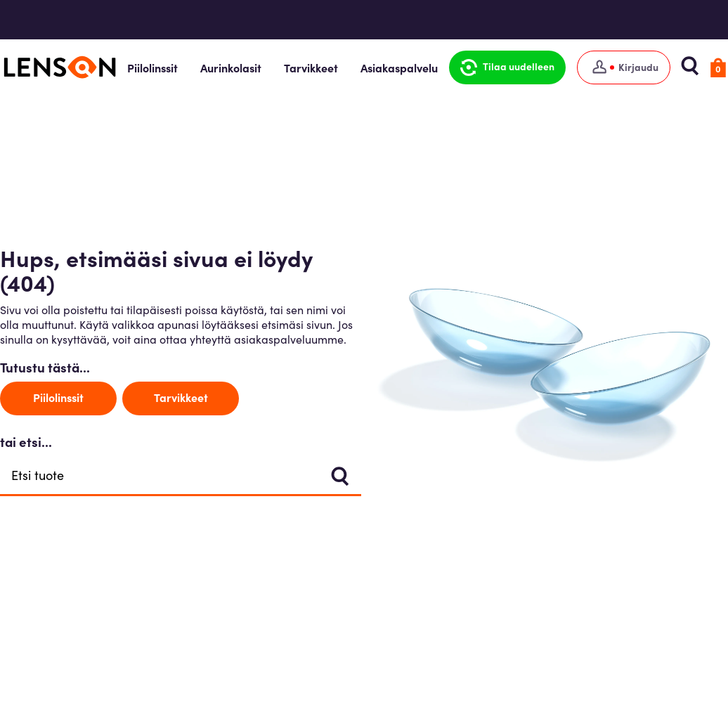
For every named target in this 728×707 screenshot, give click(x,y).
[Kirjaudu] (624, 67)
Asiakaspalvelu (399, 67)
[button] (507, 67)
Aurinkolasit (231, 67)
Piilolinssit (152, 67)
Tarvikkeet (311, 67)
